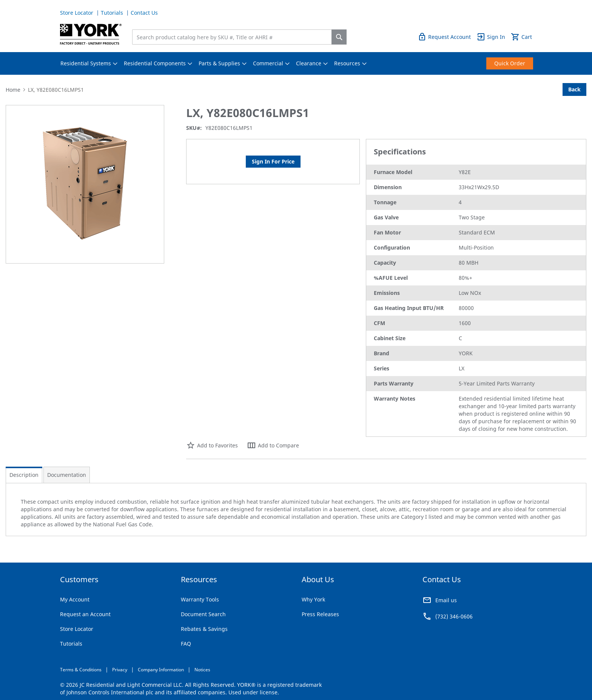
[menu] (296, 63)
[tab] (24, 475)
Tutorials (113, 13)
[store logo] (91, 34)
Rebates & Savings (204, 629)
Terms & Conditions (81, 670)
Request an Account (85, 614)
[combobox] (234, 37)
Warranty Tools (200, 599)
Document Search (203, 614)
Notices (202, 670)
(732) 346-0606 (454, 616)
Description (24, 475)
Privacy (120, 670)
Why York (313, 599)
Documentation (67, 475)
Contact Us (144, 13)
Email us (446, 600)
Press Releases (320, 614)
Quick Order (516, 13)
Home (13, 90)
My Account (75, 599)
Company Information (161, 670)
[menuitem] (86, 63)
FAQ (186, 644)
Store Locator (77, 13)
